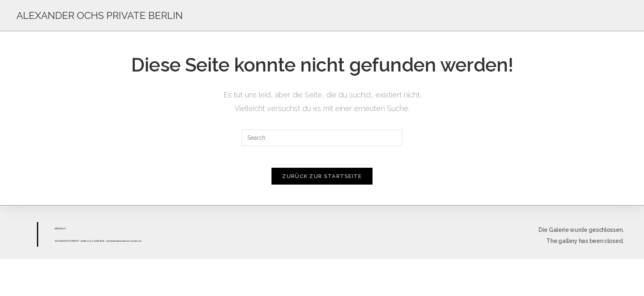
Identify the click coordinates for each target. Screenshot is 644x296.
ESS (60, 231)
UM (63, 231)
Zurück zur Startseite (322, 179)
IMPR (57, 231)
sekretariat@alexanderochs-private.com (124, 244)
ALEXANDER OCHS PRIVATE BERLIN (100, 15)
